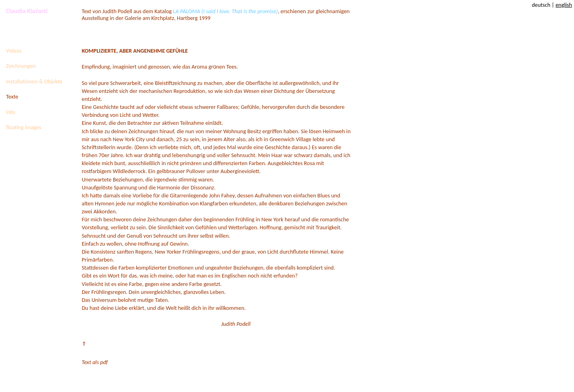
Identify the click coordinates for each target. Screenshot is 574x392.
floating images (24, 127)
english (564, 5)
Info (11, 112)
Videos (14, 51)
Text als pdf (95, 362)
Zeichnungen (21, 66)
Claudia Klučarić (27, 11)
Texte (12, 97)
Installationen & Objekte (34, 81)
